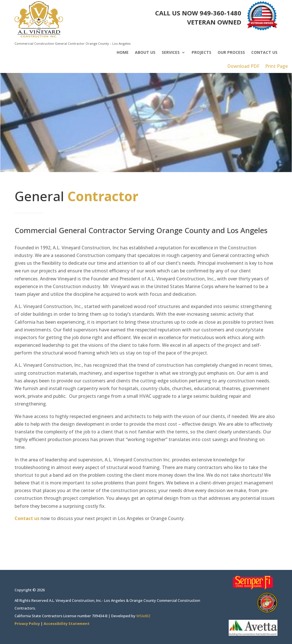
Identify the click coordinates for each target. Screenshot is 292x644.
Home (123, 53)
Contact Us (264, 53)
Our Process (231, 53)
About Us (145, 53)
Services (171, 53)
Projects (201, 53)
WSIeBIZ (143, 616)
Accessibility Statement (67, 623)
